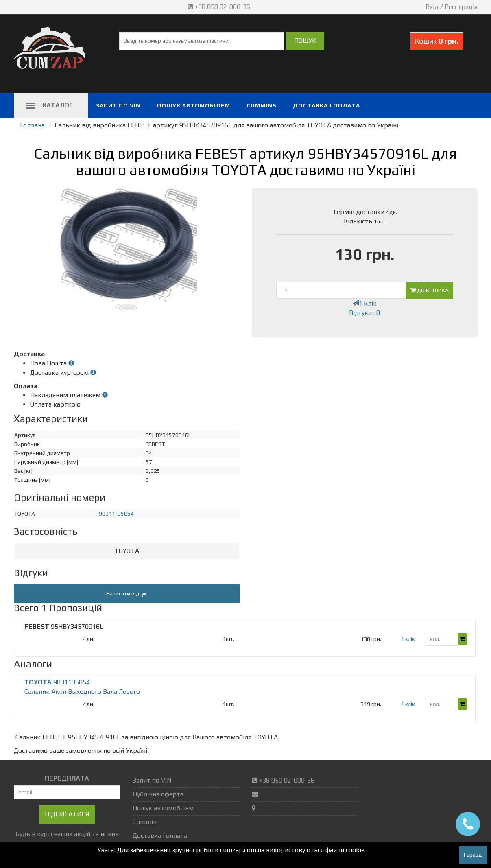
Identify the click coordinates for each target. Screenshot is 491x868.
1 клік (364, 303)
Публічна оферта (158, 794)
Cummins (262, 105)
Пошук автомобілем (194, 105)
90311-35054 (116, 514)
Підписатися (67, 814)
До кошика (430, 290)
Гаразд (473, 855)
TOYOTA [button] (127, 551)
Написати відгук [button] (127, 593)
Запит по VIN (118, 105)
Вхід (432, 7)
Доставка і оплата (326, 105)
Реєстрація (461, 7)
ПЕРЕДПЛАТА (67, 778)
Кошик (436, 41)
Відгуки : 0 (364, 313)
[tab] (127, 551)
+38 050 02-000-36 (220, 7)
